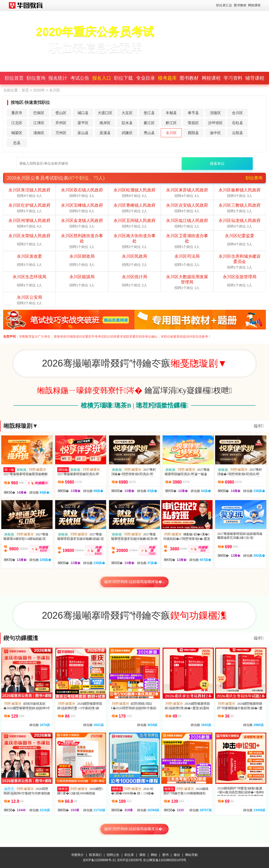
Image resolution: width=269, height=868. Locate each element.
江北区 (17, 123)
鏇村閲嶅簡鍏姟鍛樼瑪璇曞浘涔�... (135, 829)
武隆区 (127, 133)
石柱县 (237, 123)
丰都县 (171, 113)
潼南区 (39, 133)
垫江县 (149, 113)
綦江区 (149, 123)
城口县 (83, 113)
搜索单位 (217, 164)
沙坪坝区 (215, 123)
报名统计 (58, 78)
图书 (165, 855)
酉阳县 (193, 133)
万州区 (61, 133)
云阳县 (237, 133)
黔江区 (171, 123)
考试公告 (80, 78)
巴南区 (39, 113)
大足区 (127, 113)
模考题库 (167, 78)
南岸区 (105, 123)
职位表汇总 (224, 5)
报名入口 (102, 78)
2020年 (39, 90)
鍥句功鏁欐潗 (21, 638)
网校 (154, 855)
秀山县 (149, 133)
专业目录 (146, 78)
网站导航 (192, 855)
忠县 (17, 143)
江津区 (39, 123)
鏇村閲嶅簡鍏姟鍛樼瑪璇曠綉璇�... (135, 582)
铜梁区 (17, 133)
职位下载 (123, 78)
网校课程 (254, 5)
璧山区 (61, 113)
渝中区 (215, 133)
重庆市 (17, 113)
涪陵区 (215, 113)
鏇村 (259, 426)
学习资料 (233, 78)
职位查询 (36, 78)
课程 (142, 855)
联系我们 (95, 855)
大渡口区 (105, 113)
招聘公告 (113, 855)
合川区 (237, 113)
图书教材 (240, 5)
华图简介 (77, 855)
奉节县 (193, 113)
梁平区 (83, 123)
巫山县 (83, 133)
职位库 (129, 855)
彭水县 (127, 123)
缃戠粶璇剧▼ (21, 426)
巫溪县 (105, 133)
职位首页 (14, 78)
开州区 (61, 123)
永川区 (171, 133)
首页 (25, 90)
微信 (177, 855)
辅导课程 (255, 78)
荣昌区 (193, 123)
